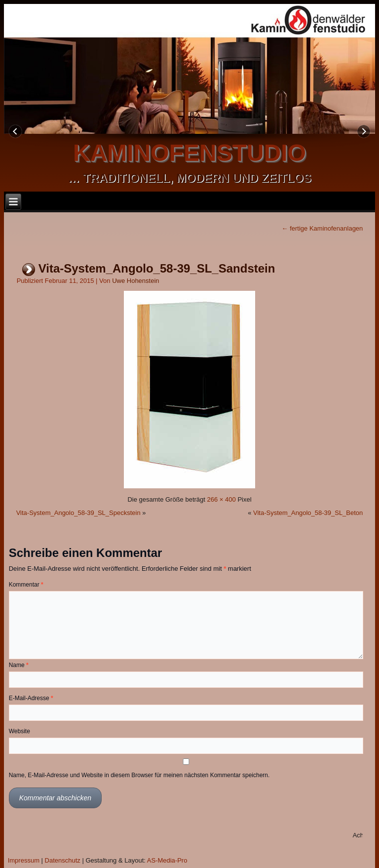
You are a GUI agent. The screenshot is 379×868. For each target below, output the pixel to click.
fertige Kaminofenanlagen (322, 228)
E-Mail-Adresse (31, 698)
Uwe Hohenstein (135, 281)
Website (19, 731)
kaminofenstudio (189, 153)
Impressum (24, 860)
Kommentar (26, 585)
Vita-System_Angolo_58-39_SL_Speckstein (78, 513)
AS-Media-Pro (167, 860)
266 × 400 (222, 499)
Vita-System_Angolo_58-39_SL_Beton (308, 513)
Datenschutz (63, 860)
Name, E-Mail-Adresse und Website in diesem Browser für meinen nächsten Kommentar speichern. (139, 775)
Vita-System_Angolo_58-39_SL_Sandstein (157, 268)
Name (19, 665)
